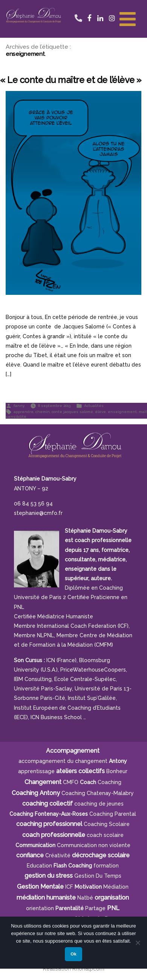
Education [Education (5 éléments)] (39, 866)
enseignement (122, 411)
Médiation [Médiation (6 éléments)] (116, 887)
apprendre (24, 411)
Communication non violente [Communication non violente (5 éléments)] (94, 845)
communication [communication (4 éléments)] (35, 845)
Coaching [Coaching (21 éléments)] (109, 782)
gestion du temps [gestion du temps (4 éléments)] (98, 876)
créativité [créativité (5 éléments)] (58, 855)
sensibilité (16, 417)
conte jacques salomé (72, 411)
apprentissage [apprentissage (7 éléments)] (36, 771)
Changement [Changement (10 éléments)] (43, 782)
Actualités (94, 405)
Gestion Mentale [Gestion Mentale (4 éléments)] (40, 887)
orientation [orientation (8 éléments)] (40, 908)
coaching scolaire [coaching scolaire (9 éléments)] (107, 824)
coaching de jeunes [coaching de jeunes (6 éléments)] (99, 804)
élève (100, 411)
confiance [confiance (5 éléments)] (30, 855)
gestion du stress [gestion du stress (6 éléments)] (49, 876)
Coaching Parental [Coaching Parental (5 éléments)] (113, 814)
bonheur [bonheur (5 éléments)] (117, 771)
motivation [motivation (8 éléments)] (88, 887)
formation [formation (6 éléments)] (106, 866)
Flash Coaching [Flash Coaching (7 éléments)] (73, 866)
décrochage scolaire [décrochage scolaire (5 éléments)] (101, 855)
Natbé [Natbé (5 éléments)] (85, 898)
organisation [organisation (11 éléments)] (112, 898)
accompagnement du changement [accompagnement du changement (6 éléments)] (63, 761)
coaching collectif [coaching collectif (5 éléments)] (47, 804)
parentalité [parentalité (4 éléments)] (70, 908)
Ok (73, 954)
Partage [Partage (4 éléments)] (95, 908)
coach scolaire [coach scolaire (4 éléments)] (105, 835)
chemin (43, 411)
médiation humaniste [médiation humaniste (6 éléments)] (46, 898)
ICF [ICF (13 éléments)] (69, 887)
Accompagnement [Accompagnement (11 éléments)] (73, 751)
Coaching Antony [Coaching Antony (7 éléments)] (36, 793)
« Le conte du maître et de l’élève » (71, 80)
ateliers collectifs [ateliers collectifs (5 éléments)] (80, 771)
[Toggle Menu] (128, 18)
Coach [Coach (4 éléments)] (88, 782)
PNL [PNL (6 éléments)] (113, 908)
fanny (19, 405)
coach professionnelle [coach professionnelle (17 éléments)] (54, 835)
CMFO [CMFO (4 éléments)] (71, 782)
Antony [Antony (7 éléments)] (118, 761)
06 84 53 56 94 (78, 10)
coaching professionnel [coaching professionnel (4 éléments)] (49, 824)
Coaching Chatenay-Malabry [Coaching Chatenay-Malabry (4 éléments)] (98, 793)
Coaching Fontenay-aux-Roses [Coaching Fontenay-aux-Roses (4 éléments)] (49, 814)
